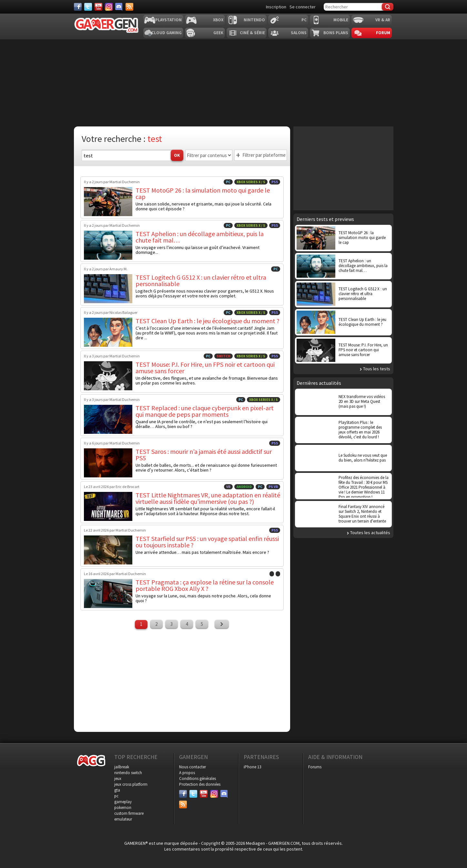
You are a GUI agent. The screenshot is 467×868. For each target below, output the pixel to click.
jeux (118, 778)
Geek (218, 33)
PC (304, 20)
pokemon (123, 808)
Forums (315, 767)
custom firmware (129, 813)
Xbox (218, 20)
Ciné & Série (252, 33)
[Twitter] (88, 7)
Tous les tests (377, 369)
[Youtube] (98, 7)
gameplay (123, 802)
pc (116, 796)
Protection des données (200, 784)
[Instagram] (109, 7)
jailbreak (122, 767)
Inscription (276, 7)
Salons (299, 33)
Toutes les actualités (370, 533)
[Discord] (119, 7)
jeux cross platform (131, 784)
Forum (383, 33)
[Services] (129, 7)
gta (117, 790)
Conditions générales (198, 778)
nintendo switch (128, 773)
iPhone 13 (252, 767)
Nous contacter (193, 767)
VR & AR (383, 20)
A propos (187, 773)
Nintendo (254, 20)
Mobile (341, 20)
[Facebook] (78, 7)
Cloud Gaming (167, 33)
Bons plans (336, 33)
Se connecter (303, 7)
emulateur (123, 819)
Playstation (168, 20)
